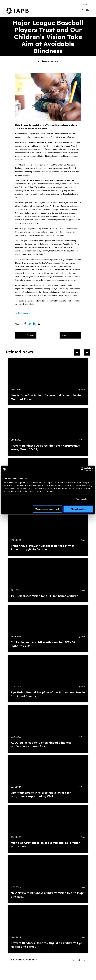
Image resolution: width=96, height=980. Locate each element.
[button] (86, 5)
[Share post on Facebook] (26, 324)
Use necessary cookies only (48, 509)
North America (24, 313)
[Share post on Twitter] (31, 324)
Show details (81, 499)
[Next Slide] (87, 352)
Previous (26, 335)
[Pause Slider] (79, 960)
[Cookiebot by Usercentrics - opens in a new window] (83, 469)
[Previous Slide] (77, 352)
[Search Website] (83, 10)
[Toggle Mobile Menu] (87, 10)
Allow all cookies (78, 509)
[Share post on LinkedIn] (36, 324)
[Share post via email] (40, 324)
